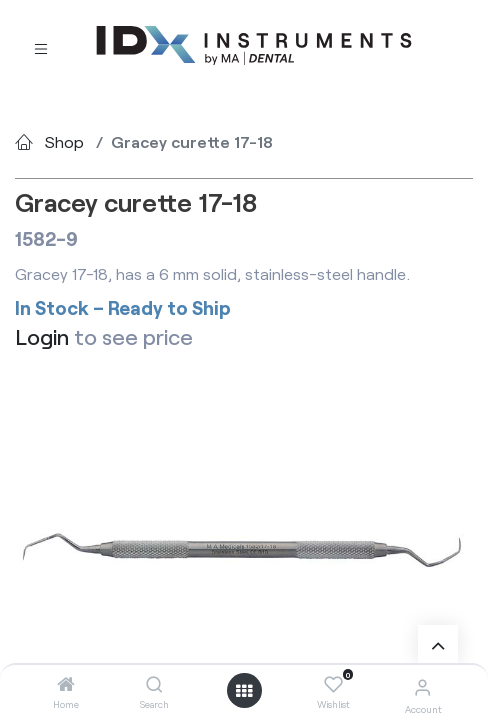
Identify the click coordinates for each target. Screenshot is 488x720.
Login (42, 336)
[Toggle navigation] (41, 46)
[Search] (154, 684)
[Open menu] (244, 691)
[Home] (66, 684)
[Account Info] (422, 686)
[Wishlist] (333, 685)
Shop (64, 141)
